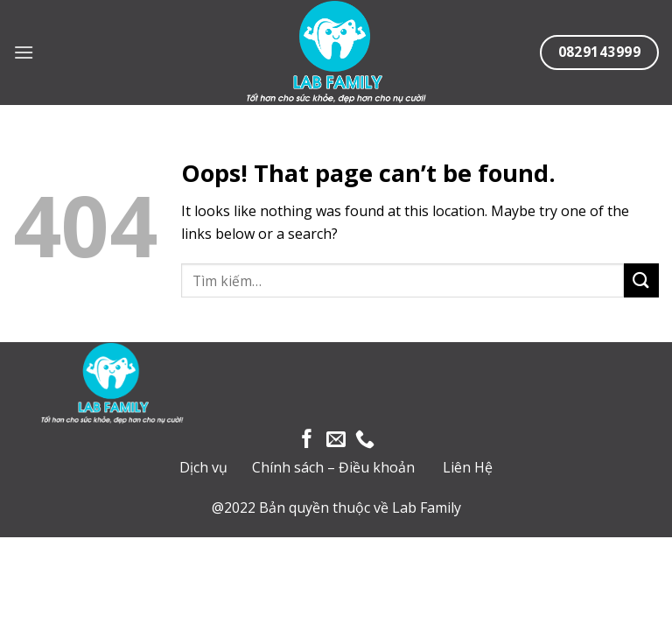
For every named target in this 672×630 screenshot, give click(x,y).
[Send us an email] (336, 441)
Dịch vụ (203, 467)
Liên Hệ (468, 467)
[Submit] (641, 280)
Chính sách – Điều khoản (333, 467)
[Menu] (24, 52)
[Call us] (365, 441)
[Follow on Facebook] (307, 441)
